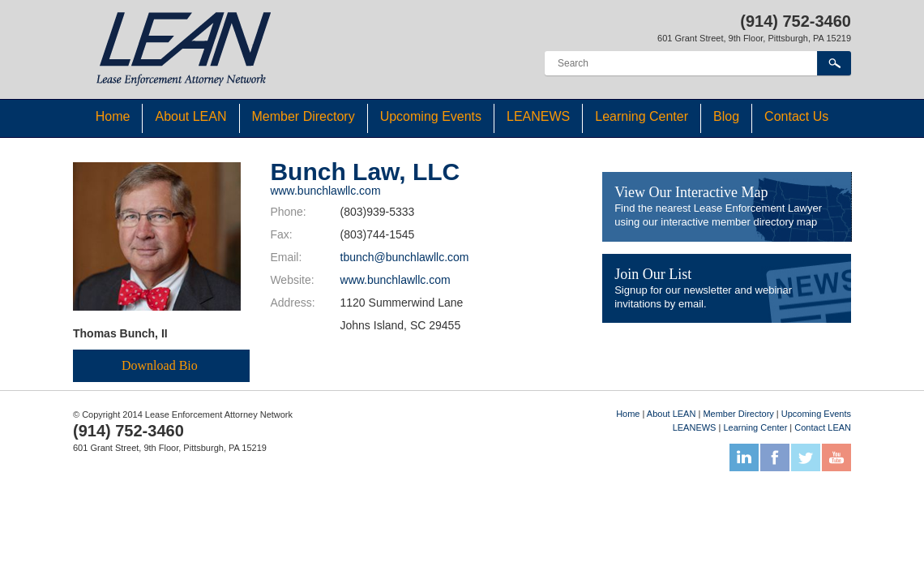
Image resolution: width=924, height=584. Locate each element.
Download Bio (160, 365)
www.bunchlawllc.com (325, 191)
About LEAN (190, 116)
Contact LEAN (823, 427)
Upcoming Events (431, 116)
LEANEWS (538, 116)
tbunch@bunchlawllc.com (405, 257)
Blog (726, 116)
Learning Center (642, 116)
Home (113, 116)
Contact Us (796, 116)
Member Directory (304, 116)
